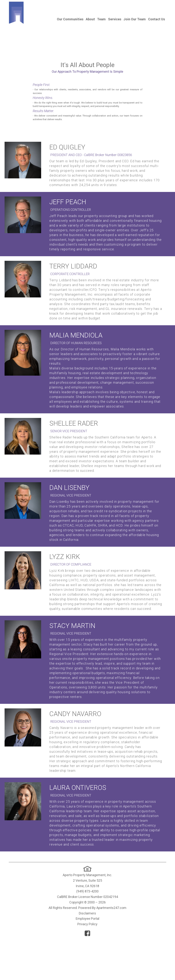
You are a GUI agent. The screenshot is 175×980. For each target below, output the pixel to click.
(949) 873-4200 (87, 931)
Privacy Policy (87, 964)
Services (115, 19)
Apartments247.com (111, 947)
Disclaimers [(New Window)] (87, 953)
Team (101, 19)
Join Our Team (135, 19)
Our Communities (70, 19)
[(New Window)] (87, 909)
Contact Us (157, 19)
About (90, 19)
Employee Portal (87, 958)
